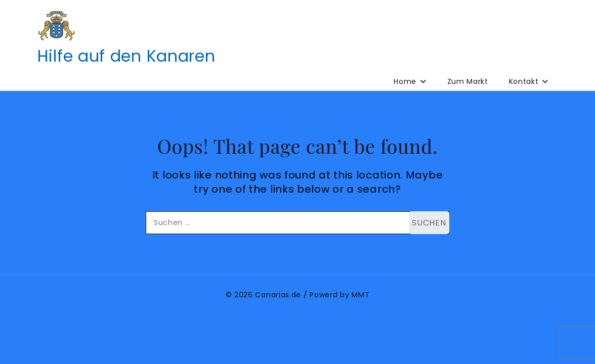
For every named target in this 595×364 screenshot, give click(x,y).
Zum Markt (468, 81)
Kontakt (524, 81)
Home (405, 81)
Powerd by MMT (339, 295)
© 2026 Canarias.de (264, 295)
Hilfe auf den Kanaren (126, 56)
